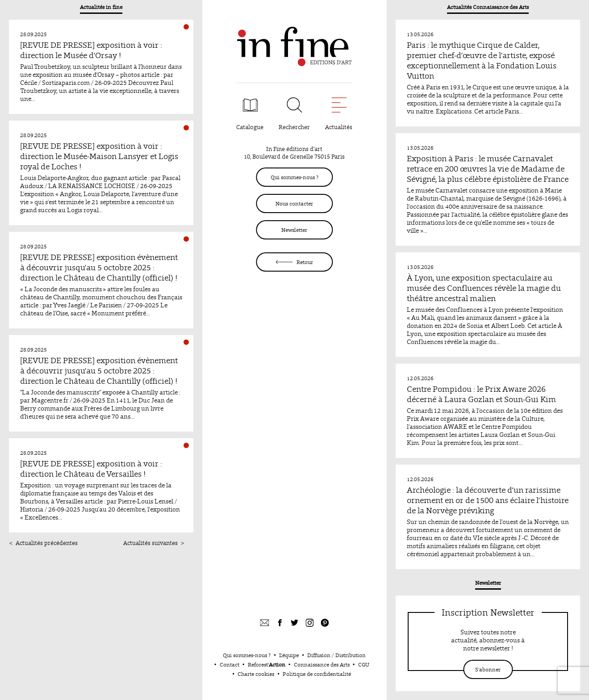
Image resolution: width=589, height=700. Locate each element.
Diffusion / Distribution (336, 655)
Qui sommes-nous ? (294, 177)
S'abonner (488, 669)
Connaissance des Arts (322, 664)
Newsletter (294, 230)
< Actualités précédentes (43, 543)
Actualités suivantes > (154, 543)
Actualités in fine (101, 7)
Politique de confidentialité (317, 674)
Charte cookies (256, 674)
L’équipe (289, 655)
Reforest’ (267, 664)
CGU (364, 664)
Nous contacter (294, 203)
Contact (230, 664)
